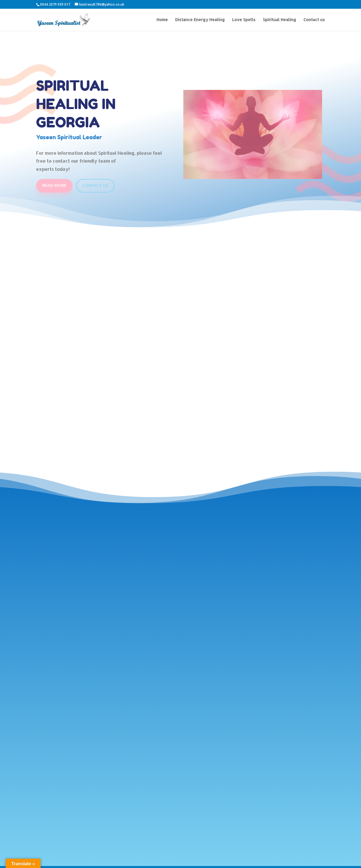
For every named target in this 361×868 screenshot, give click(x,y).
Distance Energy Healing (200, 20)
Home (162, 20)
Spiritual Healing (279, 20)
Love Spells (244, 20)
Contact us (314, 20)
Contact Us (95, 186)
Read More (54, 186)
